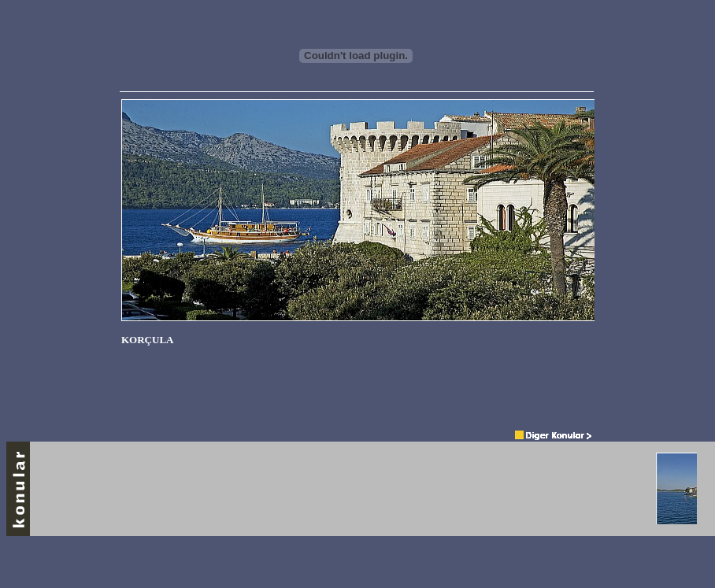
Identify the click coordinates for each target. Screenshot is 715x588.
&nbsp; (357, 257)
